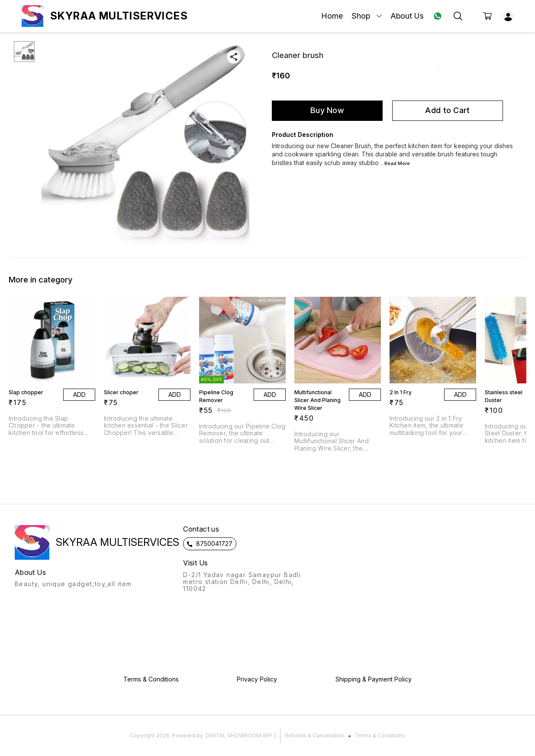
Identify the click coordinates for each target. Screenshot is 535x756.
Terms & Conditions (380, 735)
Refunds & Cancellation (314, 735)
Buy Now (327, 110)
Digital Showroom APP (239, 735)
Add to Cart (447, 110)
